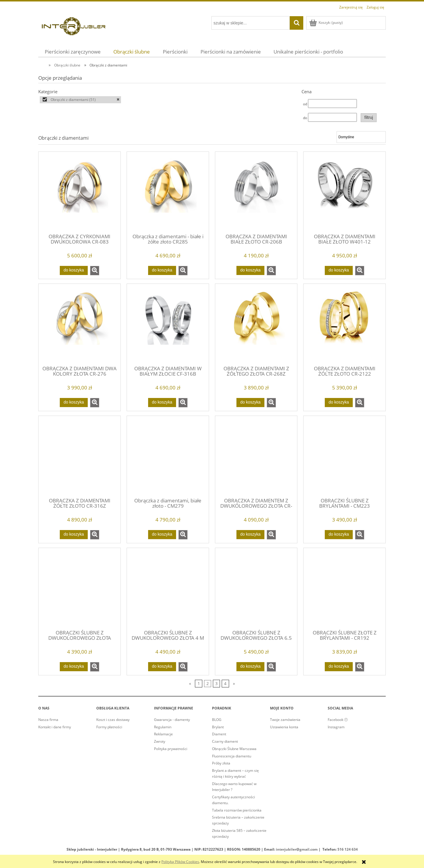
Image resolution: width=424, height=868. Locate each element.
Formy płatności (109, 727)
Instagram (336, 727)
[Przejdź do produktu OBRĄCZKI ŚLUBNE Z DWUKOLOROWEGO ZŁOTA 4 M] (168, 588)
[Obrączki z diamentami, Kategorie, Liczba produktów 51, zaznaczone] (80, 100)
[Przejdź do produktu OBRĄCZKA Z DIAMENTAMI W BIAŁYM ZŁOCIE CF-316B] (168, 324)
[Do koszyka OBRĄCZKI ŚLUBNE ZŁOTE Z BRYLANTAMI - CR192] (339, 667)
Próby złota (221, 763)
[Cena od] (332, 104)
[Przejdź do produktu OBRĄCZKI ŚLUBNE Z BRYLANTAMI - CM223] (344, 456)
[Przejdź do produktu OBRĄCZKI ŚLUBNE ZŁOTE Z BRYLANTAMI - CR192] (344, 588)
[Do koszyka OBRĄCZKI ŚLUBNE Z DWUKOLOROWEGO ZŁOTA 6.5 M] (250, 667)
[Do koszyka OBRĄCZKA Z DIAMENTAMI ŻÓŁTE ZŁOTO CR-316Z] (74, 534)
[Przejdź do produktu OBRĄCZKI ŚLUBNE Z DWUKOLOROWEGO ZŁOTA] (79, 588)
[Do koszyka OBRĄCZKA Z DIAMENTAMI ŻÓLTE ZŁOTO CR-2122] (339, 402)
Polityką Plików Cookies (180, 862)
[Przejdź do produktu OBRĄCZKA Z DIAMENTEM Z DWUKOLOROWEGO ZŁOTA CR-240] (256, 456)
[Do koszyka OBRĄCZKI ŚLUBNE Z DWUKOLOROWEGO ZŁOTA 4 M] (162, 667)
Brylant (218, 727)
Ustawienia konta (284, 727)
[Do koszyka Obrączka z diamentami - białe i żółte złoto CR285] (162, 270)
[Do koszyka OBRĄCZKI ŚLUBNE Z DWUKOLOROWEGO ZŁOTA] (74, 667)
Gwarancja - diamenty (172, 720)
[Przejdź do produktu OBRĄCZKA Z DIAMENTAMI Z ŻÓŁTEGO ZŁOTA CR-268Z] (256, 324)
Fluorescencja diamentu (232, 756)
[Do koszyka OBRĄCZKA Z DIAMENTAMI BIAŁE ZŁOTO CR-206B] (250, 270)
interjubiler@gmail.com (297, 849)
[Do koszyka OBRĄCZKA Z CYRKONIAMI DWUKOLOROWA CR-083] (74, 270)
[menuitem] (73, 52)
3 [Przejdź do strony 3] (216, 683)
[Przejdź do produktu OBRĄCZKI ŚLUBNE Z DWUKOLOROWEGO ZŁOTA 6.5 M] (256, 588)
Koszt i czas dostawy (113, 720)
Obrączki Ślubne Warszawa (234, 749)
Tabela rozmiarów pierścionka (237, 810)
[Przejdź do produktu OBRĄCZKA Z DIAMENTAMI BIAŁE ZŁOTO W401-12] (344, 192)
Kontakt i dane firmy (55, 727)
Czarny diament (225, 741)
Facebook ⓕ (338, 720)
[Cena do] (332, 117)
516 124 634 (348, 849)
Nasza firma (48, 720)
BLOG (217, 720)
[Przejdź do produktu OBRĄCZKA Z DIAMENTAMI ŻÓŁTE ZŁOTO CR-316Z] (79, 456)
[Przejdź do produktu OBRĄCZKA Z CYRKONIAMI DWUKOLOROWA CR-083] (79, 192)
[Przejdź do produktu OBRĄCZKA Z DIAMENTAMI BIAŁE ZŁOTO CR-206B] (256, 192)
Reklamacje (163, 734)
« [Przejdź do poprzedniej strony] (190, 683)
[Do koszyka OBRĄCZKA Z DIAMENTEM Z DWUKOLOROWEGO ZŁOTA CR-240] (250, 534)
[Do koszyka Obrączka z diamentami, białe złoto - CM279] (162, 534)
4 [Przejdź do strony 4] (225, 683)
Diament (219, 734)
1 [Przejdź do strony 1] (199, 683)
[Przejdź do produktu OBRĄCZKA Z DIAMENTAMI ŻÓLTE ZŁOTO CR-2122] (344, 324)
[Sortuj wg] (361, 137)
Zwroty (160, 741)
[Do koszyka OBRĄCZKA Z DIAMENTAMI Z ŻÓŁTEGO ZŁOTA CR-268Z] (250, 402)
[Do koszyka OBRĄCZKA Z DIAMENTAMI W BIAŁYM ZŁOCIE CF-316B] (162, 402)
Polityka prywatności (171, 749)
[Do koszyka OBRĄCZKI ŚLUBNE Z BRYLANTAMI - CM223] (339, 534)
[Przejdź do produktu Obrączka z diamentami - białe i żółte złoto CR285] (168, 192)
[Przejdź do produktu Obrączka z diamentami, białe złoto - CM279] (168, 456)
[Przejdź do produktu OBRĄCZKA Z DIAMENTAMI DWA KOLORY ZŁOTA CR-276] (79, 324)
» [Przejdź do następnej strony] (234, 683)
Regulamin (163, 727)
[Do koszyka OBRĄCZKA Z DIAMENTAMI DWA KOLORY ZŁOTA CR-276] (74, 402)
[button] (95, 271)
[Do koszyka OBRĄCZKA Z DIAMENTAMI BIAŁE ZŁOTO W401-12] (339, 270)
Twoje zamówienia (285, 720)
